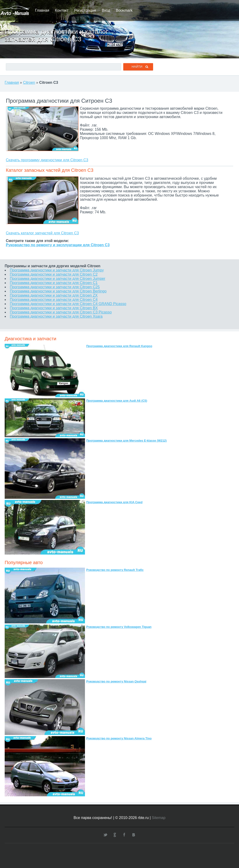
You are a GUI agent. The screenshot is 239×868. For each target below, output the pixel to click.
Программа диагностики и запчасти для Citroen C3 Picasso (61, 312)
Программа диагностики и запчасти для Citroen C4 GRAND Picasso (68, 304)
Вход (106, 10)
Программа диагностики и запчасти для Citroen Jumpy (57, 270)
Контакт (62, 10)
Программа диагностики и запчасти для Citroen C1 (54, 283)
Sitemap (159, 818)
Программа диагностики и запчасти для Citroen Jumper (58, 279)
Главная (42, 10)
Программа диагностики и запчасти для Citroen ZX (54, 295)
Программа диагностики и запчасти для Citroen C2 (54, 274)
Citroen (29, 83)
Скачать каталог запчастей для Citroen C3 (42, 233)
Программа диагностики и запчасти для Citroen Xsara (56, 316)
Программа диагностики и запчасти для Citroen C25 (55, 287)
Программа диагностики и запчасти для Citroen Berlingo (58, 291)
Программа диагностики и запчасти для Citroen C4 (54, 300)
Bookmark (124, 10)
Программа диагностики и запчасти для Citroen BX (54, 308)
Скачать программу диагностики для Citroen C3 (47, 160)
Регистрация (85, 10)
